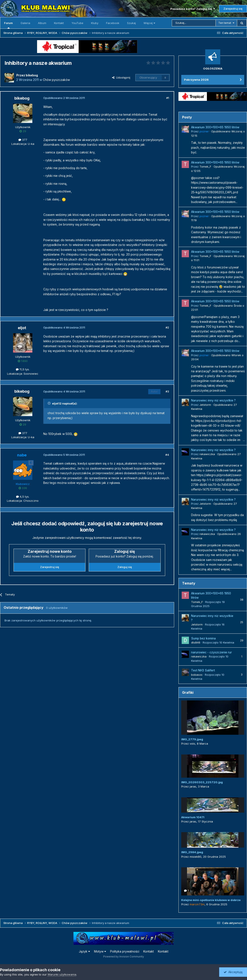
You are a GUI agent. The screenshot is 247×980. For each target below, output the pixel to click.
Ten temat (225, 23)
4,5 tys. (23, 497)
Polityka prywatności (125, 951)
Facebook (113, 23)
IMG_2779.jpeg (192, 739)
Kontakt (59, 23)
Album (42, 23)
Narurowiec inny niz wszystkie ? (213, 400)
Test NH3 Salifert (203, 670)
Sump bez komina (203, 638)
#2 (167, 327)
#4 (167, 455)
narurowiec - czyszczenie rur (211, 652)
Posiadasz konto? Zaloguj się (193, 9)
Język (84, 951)
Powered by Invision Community (124, 957)
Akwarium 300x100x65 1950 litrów (215, 127)
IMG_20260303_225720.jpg (202, 782)
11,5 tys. (23, 369)
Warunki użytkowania (62, 974)
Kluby (95, 23)
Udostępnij (121, 77)
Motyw (100, 951)
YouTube (77, 23)
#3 (167, 391)
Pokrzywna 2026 (196, 80)
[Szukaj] (194, 23)
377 (23, 140)
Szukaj (131, 23)
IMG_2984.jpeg (192, 852)
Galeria (25, 23)
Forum (8, 25)
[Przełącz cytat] (49, 403)
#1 (168, 98)
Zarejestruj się (233, 9)
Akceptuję (233, 972)
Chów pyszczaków (56, 80)
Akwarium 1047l (193, 817)
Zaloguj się (125, 567)
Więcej (149, 23)
